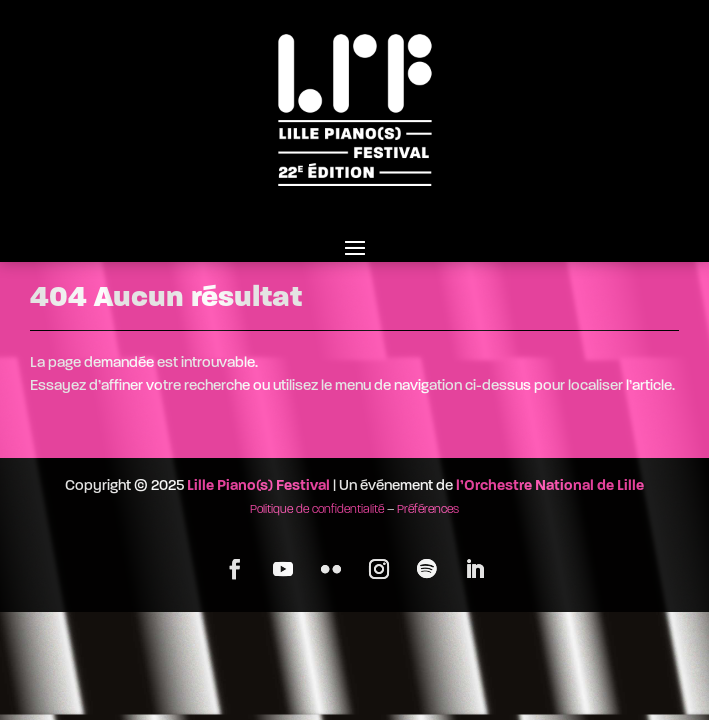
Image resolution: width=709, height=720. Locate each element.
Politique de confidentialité (317, 510)
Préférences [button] (428, 510)
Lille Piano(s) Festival (258, 486)
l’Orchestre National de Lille (550, 486)
